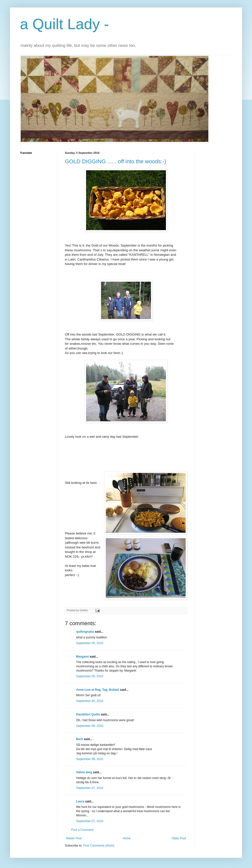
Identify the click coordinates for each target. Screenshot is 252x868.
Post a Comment (82, 830)
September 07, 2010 (90, 788)
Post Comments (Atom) (99, 846)
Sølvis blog (84, 772)
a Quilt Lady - (64, 24)
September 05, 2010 (90, 643)
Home (127, 838)
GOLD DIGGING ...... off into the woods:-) (116, 161)
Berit (79, 739)
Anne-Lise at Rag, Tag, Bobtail (98, 690)
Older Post (179, 838)
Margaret (82, 657)
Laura (80, 801)
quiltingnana (85, 632)
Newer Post (74, 838)
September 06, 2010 (90, 726)
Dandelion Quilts (88, 714)
